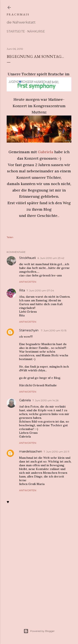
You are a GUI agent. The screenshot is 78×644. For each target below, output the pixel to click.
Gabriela (46, 152)
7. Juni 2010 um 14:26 (45, 400)
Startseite (16, 31)
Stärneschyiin (29, 330)
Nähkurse (36, 31)
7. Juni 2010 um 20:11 (56, 452)
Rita (22, 290)
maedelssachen (31, 451)
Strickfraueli (27, 258)
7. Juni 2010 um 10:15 (54, 330)
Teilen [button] (10, 237)
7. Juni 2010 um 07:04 (40, 290)
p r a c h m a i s (18, 14)
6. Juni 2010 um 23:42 (51, 258)
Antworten (28, 282)
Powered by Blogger (39, 631)
